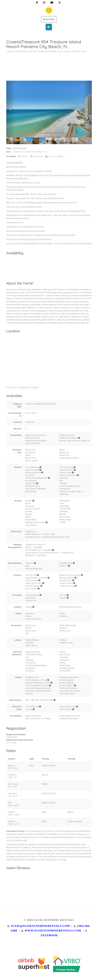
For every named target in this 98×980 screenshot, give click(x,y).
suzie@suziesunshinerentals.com (40, 926)
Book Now (49, 19)
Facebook (49, 935)
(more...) (61, 156)
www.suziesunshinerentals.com (53, 930)
